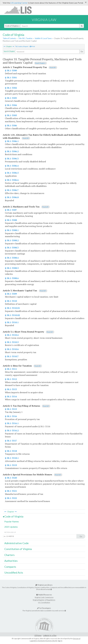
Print (32, 46)
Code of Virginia (12, 26)
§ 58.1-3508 (11, 220)
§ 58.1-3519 (11, 465)
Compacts (10, 567)
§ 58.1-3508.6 (12, 278)
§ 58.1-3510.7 (12, 356)
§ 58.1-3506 (11, 125)
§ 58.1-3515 (11, 409)
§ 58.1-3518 (11, 451)
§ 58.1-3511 (11, 369)
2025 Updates (11, 527)
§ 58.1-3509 (11, 294)
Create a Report (22, 46)
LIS (20, 10)
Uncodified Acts (14, 573)
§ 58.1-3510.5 (12, 342)
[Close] (86, 2)
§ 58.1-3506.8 (12, 197)
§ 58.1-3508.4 (12, 258)
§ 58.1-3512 (11, 379)
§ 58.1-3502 (11, 88)
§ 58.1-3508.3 (12, 248)
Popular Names (12, 521)
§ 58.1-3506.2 (12, 151)
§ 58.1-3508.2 (12, 240)
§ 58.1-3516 (11, 416)
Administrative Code (17, 543)
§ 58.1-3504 (11, 105)
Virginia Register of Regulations (44, 600)
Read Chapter (41, 63)
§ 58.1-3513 (11, 389)
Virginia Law (44, 20)
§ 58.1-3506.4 (12, 166)
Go (82, 51)
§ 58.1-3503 (11, 98)
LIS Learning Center (19, 3)
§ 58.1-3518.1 (12, 458)
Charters (9, 555)
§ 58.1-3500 (11, 70)
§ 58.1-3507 (11, 210)
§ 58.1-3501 (11, 78)
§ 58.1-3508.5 (12, 268)
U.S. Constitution (44, 602)
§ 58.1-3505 (11, 115)
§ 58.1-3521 (11, 491)
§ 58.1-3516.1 (12, 423)
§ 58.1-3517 (11, 441)
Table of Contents (9, 38)
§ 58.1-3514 (11, 396)
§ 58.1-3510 (11, 301)
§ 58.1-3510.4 (12, 335)
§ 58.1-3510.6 (12, 349)
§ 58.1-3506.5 (12, 173)
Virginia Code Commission (44, 597)
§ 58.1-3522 (11, 498)
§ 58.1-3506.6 (12, 180)
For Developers (44, 608)
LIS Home (38, 636)
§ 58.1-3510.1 (12, 322)
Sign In (60, 641)
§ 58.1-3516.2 (12, 430)
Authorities (11, 561)
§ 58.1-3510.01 (12, 308)
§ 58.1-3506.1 (12, 141)
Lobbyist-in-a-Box (50, 636)
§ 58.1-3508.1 (12, 230)
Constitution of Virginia (18, 549)
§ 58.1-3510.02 (12, 315)
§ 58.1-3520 (11, 478)
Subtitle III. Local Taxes (43, 38)
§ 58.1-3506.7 (12, 190)
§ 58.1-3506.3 (12, 159)
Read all (53, 67)
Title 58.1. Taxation (25, 38)
